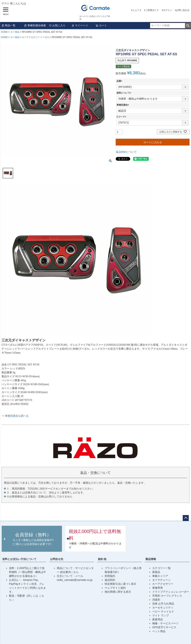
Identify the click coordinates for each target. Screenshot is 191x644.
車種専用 (158, 588)
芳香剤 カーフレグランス (167, 596)
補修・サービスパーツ (165, 623)
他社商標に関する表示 (118, 592)
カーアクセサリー (31, 37)
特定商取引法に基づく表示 (120, 584)
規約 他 (102, 559)
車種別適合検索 (35, 25)
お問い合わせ (183, 10)
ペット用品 (159, 631)
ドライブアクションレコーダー (171, 592)
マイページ (80, 25)
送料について (124, 93)
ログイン (167, 10)
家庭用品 (158, 619)
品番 (120, 81)
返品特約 (110, 580)
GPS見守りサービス (164, 627)
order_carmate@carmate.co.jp (75, 580)
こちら (75, 572)
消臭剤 (156, 600)
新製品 (156, 572)
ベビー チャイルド (163, 611)
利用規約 (110, 576)
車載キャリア (160, 576)
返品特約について (126, 152)
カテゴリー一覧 (161, 568)
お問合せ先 (57, 559)
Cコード (122, 117)
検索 (188, 26)
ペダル (46, 37)
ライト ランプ (161, 615)
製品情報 (151, 559)
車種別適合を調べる (17, 416)
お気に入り (57, 25)
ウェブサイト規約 (115, 588)
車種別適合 (123, 105)
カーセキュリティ (163, 608)
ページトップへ (186, 518)
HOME (4, 32)
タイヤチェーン (161, 580)
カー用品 (15, 32)
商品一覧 (8, 25)
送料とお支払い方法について (19, 559)
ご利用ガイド (152, 10)
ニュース (137, 10)
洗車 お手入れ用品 (163, 604)
